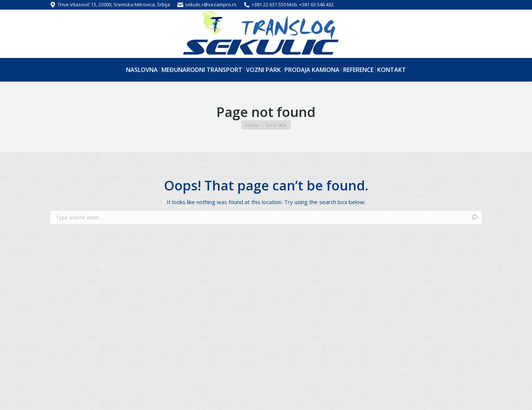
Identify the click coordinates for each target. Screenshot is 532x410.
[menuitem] (142, 70)
